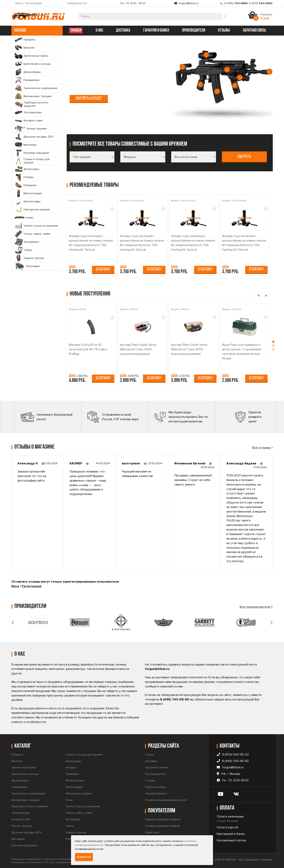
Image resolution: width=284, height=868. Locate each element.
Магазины (18, 839)
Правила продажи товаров (163, 819)
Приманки (72, 774)
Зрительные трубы (24, 767)
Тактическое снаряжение (28, 793)
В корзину (103, 269)
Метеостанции (75, 780)
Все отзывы (261, 448)
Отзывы (150, 780)
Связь (70, 826)
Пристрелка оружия (79, 793)
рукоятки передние (138, 76)
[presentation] (259, 295)
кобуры (75, 87)
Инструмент (73, 819)
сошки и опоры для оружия (112, 82)
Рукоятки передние (24, 845)
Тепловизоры (21, 813)
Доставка (151, 761)
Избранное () (77, 3)
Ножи (69, 800)
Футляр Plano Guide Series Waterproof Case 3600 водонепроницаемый (189, 349)
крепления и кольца (136, 70)
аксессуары (144, 82)
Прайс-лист (152, 832)
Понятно (84, 857)
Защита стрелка (76, 832)
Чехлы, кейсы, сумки (79, 813)
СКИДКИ (76, 30)
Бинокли (17, 761)
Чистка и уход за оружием (83, 806)
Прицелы (17, 755)
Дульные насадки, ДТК (26, 832)
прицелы (111, 70)
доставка (123, 30)
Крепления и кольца (25, 774)
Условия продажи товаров (163, 826)
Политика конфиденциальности (166, 800)
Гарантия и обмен (157, 767)
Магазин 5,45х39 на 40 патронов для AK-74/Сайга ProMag (88, 349)
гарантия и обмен (156, 30)
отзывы (224, 30)
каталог (37, 30)
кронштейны (79, 82)
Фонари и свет (21, 819)
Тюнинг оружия (22, 826)
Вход (19, 3)
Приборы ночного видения (30, 806)
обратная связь (255, 30)
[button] (273, 343)
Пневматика (19, 787)
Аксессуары (73, 761)
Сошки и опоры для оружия (84, 755)
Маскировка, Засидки (26, 800)
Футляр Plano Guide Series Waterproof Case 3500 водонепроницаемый (138, 349)
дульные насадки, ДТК (87, 76)
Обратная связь (156, 787)
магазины (114, 76)
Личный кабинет (156, 793)
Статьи (149, 755)
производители (194, 30)
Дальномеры (20, 780)
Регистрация (34, 3)
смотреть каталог (89, 99)
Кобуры (71, 767)
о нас (99, 30)
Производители (155, 774)
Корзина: (267, 16)
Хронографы (74, 787)
